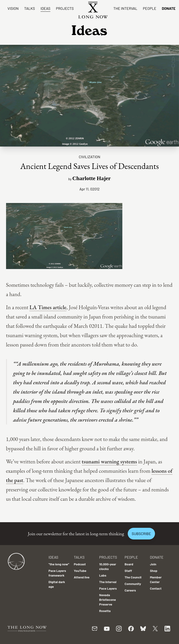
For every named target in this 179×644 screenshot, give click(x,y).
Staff (128, 571)
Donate (169, 8)
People (150, 8)
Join (153, 564)
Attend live (82, 577)
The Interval (125, 8)
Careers (130, 590)
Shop (154, 571)
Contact (156, 588)
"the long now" (59, 564)
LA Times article (48, 307)
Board (129, 564)
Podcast (80, 564)
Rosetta (105, 611)
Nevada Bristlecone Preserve (108, 600)
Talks (30, 8)
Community (133, 584)
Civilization (89, 157)
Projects (65, 8)
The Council (133, 577)
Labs (103, 575)
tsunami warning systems (109, 461)
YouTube (80, 571)
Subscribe (141, 534)
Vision (13, 8)
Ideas (45, 8)
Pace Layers (108, 588)
